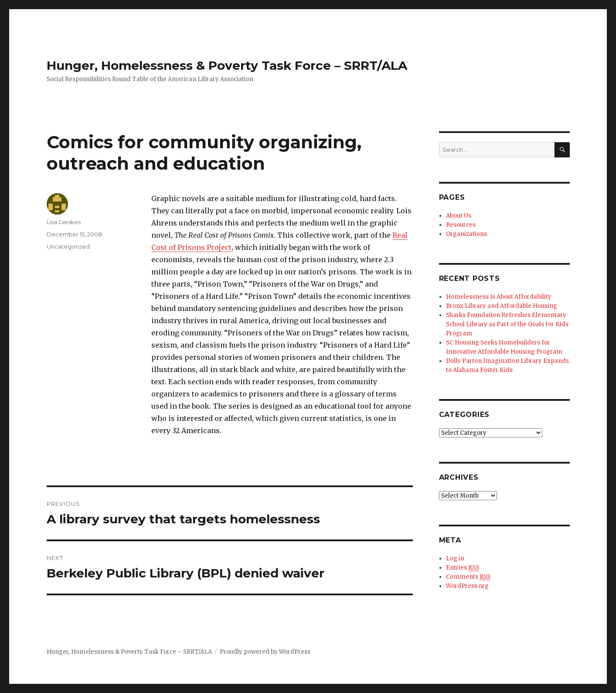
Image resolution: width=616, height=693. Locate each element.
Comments (468, 577)
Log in (455, 558)
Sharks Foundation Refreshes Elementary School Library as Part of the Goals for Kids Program (507, 324)
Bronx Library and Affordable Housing (502, 306)
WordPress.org (467, 586)
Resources (461, 225)
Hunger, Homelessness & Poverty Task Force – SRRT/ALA (227, 65)
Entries (463, 568)
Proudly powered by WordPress (265, 652)
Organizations (466, 234)
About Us (459, 216)
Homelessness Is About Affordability (499, 297)
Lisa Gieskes (64, 222)
